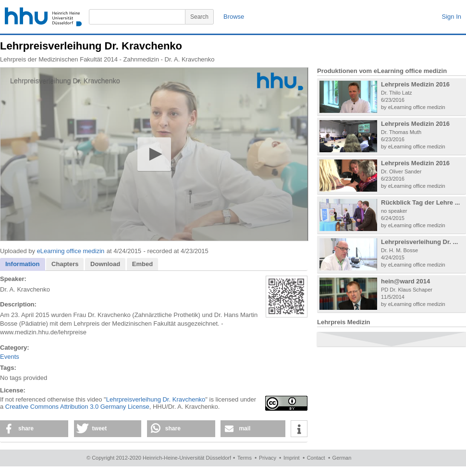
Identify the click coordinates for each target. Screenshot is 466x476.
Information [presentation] (23, 264)
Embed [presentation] (142, 264)
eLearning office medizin (71, 251)
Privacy (268, 458)
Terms (245, 458)
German (342, 458)
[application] (154, 154)
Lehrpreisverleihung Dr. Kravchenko (156, 399)
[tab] (23, 264)
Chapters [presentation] (65, 264)
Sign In (452, 17)
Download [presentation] (105, 264)
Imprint (292, 458)
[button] (154, 154)
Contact (316, 458)
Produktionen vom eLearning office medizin (382, 71)
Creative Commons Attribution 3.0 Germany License (77, 407)
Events (10, 357)
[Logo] (280, 81)
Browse (234, 17)
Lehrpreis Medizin (344, 322)
